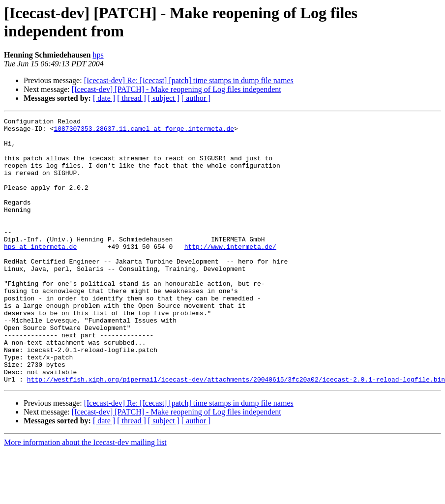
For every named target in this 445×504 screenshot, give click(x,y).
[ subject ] (164, 98)
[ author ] (196, 98)
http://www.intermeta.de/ (230, 273)
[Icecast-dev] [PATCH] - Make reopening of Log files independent (177, 89)
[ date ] (104, 98)
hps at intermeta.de (40, 273)
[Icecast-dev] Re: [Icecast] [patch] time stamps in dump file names (189, 80)
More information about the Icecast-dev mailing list (85, 495)
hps (98, 55)
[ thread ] (132, 98)
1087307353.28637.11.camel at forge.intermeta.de (144, 131)
